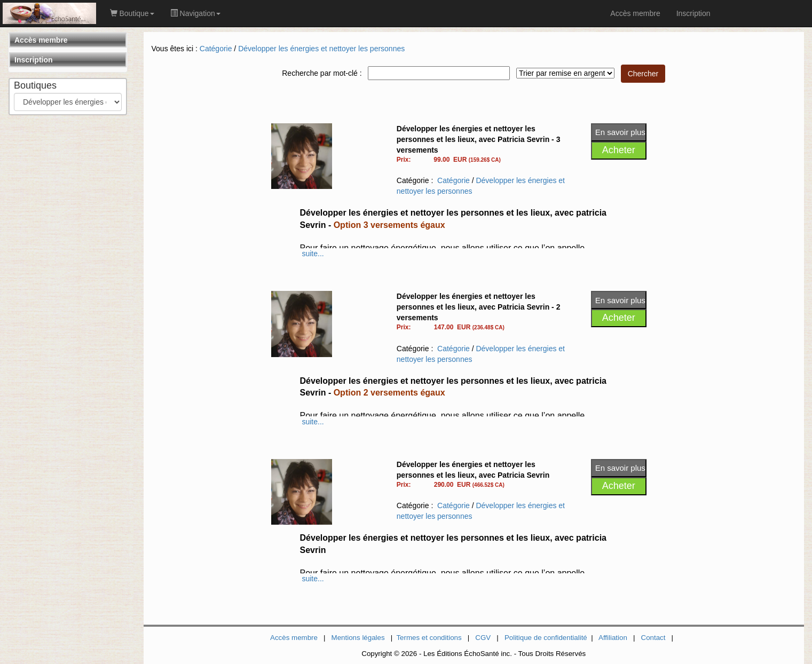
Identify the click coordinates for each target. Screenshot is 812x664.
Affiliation (613, 638)
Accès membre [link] (635, 13)
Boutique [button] (132, 13)
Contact (653, 638)
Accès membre (41, 40)
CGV (483, 638)
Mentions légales (358, 638)
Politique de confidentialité (546, 638)
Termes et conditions (429, 638)
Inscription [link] (693, 13)
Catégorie (216, 49)
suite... (313, 254)
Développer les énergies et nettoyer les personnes (321, 49)
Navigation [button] (195, 13)
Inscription (34, 60)
